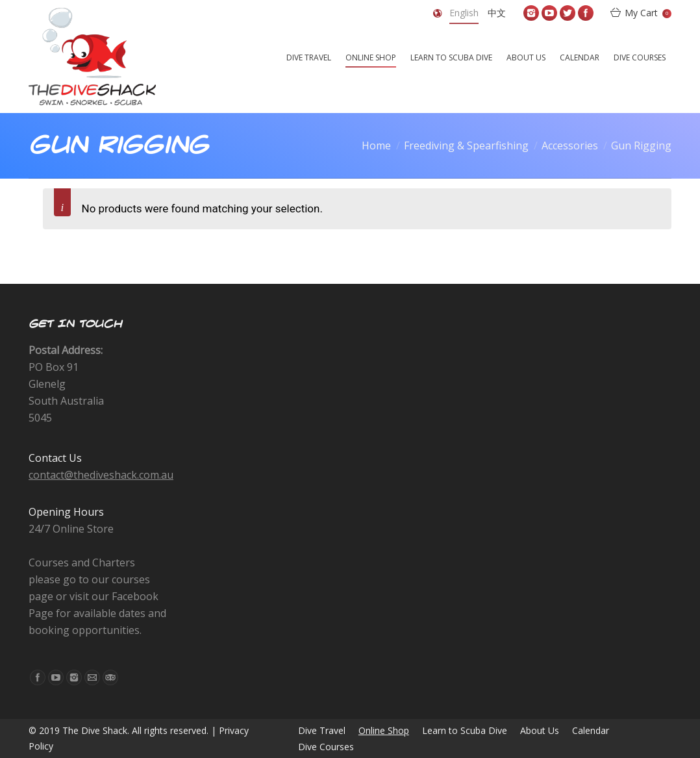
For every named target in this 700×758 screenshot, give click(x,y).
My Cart (648, 13)
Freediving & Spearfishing (466, 145)
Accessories (570, 145)
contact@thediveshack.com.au (101, 475)
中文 (497, 13)
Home (376, 145)
